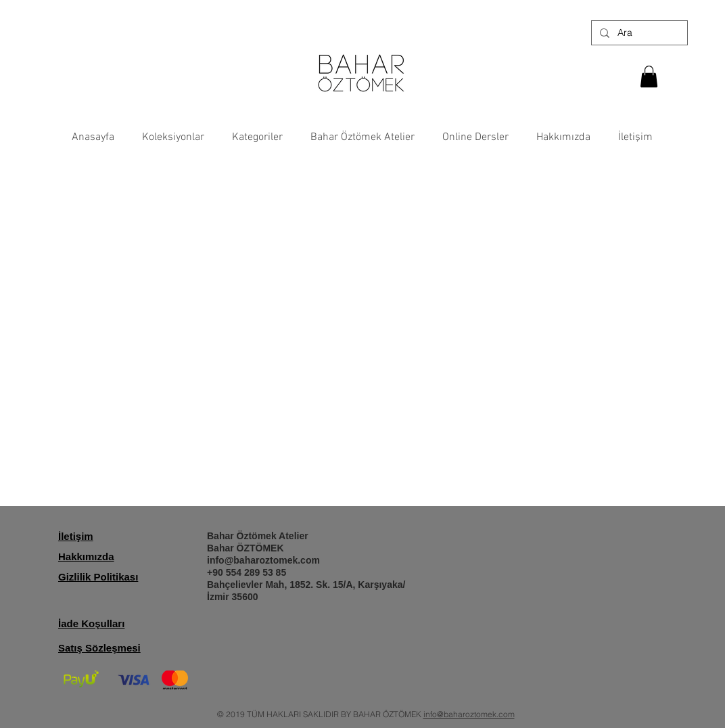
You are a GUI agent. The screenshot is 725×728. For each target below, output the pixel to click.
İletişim (76, 536)
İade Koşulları (91, 623)
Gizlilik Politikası (98, 577)
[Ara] (638, 33)
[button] (649, 76)
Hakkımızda (86, 556)
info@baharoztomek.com (263, 560)
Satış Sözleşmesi (99, 648)
